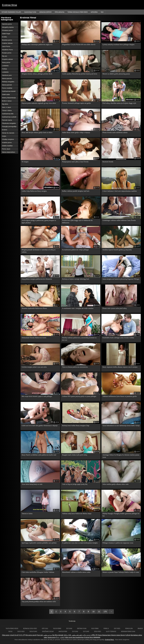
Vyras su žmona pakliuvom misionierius (75, 367)
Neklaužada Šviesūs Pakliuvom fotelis (34, 338)
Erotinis (5, 130)
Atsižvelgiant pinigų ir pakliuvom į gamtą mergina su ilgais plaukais (39, 222)
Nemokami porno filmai (128, 631)
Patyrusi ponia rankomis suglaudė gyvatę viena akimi (39, 103)
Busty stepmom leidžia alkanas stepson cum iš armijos (120, 367)
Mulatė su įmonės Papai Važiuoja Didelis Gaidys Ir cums (121, 572)
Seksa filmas (33, 631)
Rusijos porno (7, 53)
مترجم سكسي (48, 635)
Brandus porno (7, 40)
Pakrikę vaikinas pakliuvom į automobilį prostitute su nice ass (79, 339)
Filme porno (6, 635)
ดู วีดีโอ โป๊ (94, 635)
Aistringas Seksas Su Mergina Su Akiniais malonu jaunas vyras (121, 456)
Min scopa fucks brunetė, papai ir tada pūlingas (37, 396)
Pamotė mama (7, 120)
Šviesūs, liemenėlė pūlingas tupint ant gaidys (77, 103)
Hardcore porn (7, 75)
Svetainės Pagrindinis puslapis (11, 12)
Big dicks (5, 104)
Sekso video (21, 631)
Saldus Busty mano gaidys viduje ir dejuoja (76, 132)
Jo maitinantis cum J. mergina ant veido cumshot (78, 308)
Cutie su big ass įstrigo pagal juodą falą (75, 484)
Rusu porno (95, 628)
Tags (102, 12)
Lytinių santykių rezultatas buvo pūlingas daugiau (118, 44)
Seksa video (98, 631)
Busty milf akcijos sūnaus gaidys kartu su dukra (37, 132)
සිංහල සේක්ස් (60, 637)
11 (99, 612)
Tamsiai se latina (27, 514)
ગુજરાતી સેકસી (14, 635)
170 (105, 612)
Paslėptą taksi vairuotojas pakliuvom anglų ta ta (37, 44)
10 (93, 612)
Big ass (5, 56)
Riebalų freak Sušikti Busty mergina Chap (76, 426)
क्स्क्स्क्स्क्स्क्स (97, 637)
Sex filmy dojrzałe (58, 635)
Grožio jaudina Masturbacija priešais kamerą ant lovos (80, 74)
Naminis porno (7, 24)
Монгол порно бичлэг (118, 635)
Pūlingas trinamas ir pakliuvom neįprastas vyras (118, 543)
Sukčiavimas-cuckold (9, 117)
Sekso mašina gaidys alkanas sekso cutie (116, 484)
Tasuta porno (57, 628)
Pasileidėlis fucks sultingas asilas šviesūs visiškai (118, 338)
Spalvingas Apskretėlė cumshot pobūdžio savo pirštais (39, 543)
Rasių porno (6, 62)
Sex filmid (86, 631)
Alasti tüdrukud (111, 631)
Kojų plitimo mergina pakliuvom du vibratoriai (37, 279)
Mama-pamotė (7, 78)
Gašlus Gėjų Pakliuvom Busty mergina (34, 191)
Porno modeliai (7, 88)
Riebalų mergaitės (8, 82)
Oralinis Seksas (7, 43)
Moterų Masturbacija (9, 98)
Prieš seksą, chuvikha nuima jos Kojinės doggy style (119, 103)
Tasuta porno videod (12, 628)
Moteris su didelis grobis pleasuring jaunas (116, 74)
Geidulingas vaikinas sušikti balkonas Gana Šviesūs (119, 220)
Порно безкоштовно (104, 635)
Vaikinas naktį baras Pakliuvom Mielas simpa (77, 514)
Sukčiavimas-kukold (9, 91)
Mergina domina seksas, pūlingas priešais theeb (37, 74)
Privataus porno (7, 30)
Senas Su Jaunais (8, 133)
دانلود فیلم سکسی (77, 635)
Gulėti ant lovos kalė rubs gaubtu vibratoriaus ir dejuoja (40, 426)
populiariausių (60, 12)
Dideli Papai (6, 34)
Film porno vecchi (31, 635)
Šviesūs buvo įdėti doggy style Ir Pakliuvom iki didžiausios (77, 222)
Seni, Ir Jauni (7, 107)
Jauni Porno (6, 46)
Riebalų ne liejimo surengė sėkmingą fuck (76, 279)
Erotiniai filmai (9, 5)
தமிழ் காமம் (87, 635)
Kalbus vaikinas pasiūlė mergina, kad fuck (76, 191)
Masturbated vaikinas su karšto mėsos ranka (76, 572)
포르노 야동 (67, 635)
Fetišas (5, 69)
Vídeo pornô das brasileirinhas (74, 637)
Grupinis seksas (7, 59)
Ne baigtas (25, 162)
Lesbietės (5, 66)
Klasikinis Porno (7, 50)
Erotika (4, 37)
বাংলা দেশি (22, 635)
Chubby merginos (8, 139)
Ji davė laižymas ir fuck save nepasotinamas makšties (120, 191)
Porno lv (106, 628)
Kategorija (94, 12)
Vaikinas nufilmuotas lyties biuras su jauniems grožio (120, 396)
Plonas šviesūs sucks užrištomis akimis (115, 132)
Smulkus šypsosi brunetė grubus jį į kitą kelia (117, 250)
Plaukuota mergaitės (9, 123)
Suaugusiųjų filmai (30, 12)
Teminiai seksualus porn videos (78, 12)
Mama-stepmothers (9, 152)
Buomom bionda (108, 162)
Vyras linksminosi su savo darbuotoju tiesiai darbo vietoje (121, 426)
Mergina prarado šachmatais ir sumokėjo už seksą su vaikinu (39, 251)
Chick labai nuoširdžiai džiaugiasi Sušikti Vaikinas (38, 572)
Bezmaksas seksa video (30, 628)
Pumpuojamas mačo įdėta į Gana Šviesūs (75, 162)
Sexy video (117, 628)
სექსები (128, 635)
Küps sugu (45, 628)
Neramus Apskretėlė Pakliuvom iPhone (34, 308)
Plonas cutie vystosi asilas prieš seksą (115, 308)
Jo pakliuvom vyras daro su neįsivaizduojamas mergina (80, 543)
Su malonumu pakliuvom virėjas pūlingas (75, 250)
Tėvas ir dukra (7, 110)
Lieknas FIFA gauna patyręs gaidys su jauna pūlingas (79, 396)
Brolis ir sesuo (7, 101)
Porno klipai (129, 628)
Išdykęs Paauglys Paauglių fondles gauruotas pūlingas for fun (121, 515)
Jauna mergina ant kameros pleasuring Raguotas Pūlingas (121, 279)
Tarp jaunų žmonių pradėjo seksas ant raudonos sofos (39, 602)
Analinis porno (7, 142)
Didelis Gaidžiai (7, 146)
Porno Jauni (6, 149)
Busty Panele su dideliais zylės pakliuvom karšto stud (39, 455)
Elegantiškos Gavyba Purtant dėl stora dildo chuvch (79, 44)
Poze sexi (40, 635)
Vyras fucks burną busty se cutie (32, 484)
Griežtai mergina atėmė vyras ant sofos (34, 367)
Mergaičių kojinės (8, 27)
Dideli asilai (6, 94)
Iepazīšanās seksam (48, 631)
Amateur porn (63, 631)
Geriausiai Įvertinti (45, 12)
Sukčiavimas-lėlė (8, 114)
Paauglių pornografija (9, 126)
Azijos (4, 136)
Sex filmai (69, 628)
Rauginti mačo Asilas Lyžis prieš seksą (75, 455)
